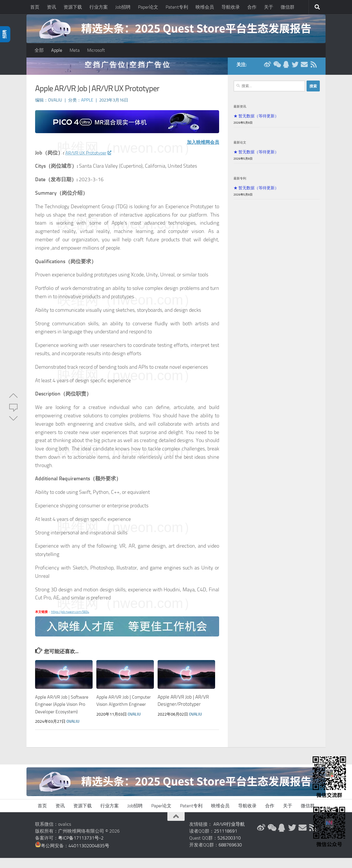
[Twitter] (295, 67)
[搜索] (317, 7)
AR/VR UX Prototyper (91, 156)
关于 (269, 7)
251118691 (226, 841)
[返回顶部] (176, 827)
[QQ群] (286, 67)
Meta (75, 50)
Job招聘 (123, 7)
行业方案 (99, 7)
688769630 (230, 855)
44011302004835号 (89, 856)
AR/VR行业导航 (229, 834)
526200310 (229, 848)
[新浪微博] (267, 67)
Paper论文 (148, 7)
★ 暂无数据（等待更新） (256, 119)
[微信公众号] (277, 67)
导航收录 (231, 7)
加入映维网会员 (201, 145)
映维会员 (205, 7)
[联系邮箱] (304, 67)
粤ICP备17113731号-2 (81, 848)
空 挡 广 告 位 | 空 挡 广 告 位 (127, 67)
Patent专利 (177, 7)
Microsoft (96, 50)
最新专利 (240, 181)
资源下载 (73, 7)
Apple (57, 50)
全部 (39, 50)
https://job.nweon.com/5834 (70, 615)
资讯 (51, 7)
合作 (252, 7)
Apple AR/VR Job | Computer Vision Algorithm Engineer (116, 707)
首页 (35, 7)
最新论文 (240, 145)
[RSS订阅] (313, 67)
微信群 (288, 7)
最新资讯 (240, 109)
